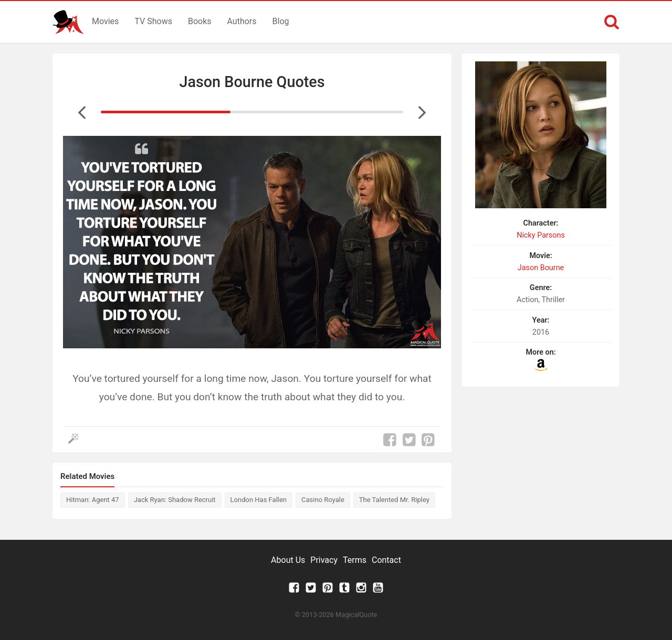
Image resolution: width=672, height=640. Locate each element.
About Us (288, 560)
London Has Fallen (259, 500)
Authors (242, 21)
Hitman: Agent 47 (93, 500)
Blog (281, 21)
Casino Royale (323, 500)
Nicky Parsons (541, 235)
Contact (386, 560)
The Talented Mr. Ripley (394, 500)
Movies (105, 21)
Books (200, 21)
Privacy (324, 560)
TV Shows (153, 21)
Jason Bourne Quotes (252, 82)
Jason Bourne (541, 268)
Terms (355, 560)
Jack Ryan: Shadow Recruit (175, 500)
